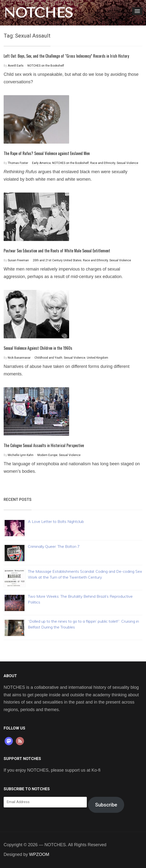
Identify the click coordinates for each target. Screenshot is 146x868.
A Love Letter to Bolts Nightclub (56, 521)
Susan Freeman (18, 260)
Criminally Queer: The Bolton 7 (54, 546)
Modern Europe (47, 455)
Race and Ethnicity (103, 163)
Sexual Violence (127, 163)
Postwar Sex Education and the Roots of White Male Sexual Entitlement (57, 251)
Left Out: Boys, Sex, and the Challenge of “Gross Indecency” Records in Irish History (66, 56)
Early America (41, 163)
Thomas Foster (18, 163)
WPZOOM (39, 854)
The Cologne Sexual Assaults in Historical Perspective (44, 445)
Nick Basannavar (19, 358)
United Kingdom (97, 358)
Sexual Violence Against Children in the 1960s (38, 348)
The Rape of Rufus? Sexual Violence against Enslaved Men (47, 153)
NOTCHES (38, 13)
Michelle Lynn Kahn (21, 455)
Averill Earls (16, 66)
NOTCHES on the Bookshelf (46, 66)
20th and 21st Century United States (57, 260)
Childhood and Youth (48, 358)
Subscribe (106, 805)
